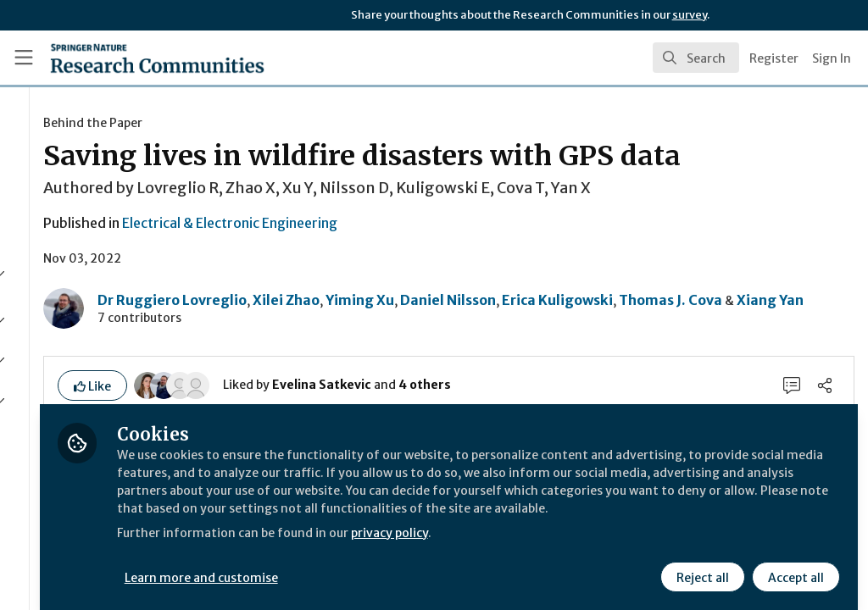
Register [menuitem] (774, 58)
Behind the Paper (280, 123)
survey (690, 15)
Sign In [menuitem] (832, 58)
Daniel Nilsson (635, 332)
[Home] (128, 58)
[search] (696, 58)
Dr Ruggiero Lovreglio (359, 332)
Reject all (700, 565)
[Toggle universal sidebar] (24, 58)
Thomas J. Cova (337, 352)
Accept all (793, 565)
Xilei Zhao (473, 332)
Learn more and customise (390, 565)
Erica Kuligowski (745, 332)
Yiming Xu (547, 332)
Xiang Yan (436, 352)
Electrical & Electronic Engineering (417, 257)
